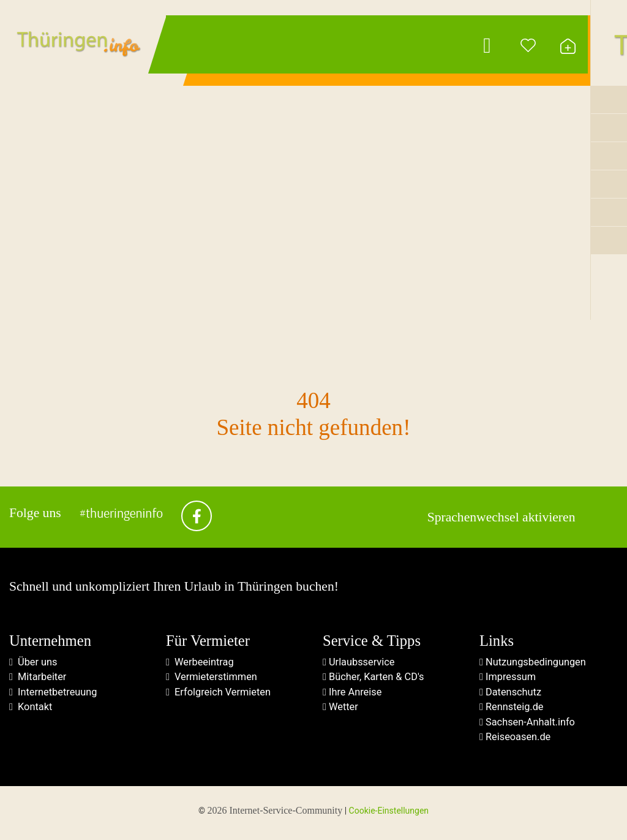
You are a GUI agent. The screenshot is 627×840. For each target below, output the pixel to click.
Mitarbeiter (39, 679)
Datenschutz (512, 695)
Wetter (341, 710)
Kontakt (32, 710)
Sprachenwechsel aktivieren (501, 518)
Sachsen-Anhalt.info (529, 725)
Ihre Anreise (353, 695)
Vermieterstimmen (213, 679)
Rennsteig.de (512, 710)
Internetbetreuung (54, 695)
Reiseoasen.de (516, 741)
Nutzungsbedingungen (535, 664)
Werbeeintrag (201, 664)
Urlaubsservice (360, 664)
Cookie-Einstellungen (389, 815)
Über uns (34, 664)
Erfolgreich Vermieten (220, 695)
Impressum (509, 679)
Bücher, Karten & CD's (375, 679)
